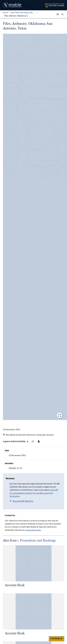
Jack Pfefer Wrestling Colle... (22, 13)
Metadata (10, 478)
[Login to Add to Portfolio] (16, 441)
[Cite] (39, 441)
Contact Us (10, 515)
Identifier (9, 463)
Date (7, 451)
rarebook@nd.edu (33, 530)
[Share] (33, 441)
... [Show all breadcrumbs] (37, 13)
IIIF (11, 484)
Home (5, 13)
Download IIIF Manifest (21, 501)
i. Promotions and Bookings (37, 541)
